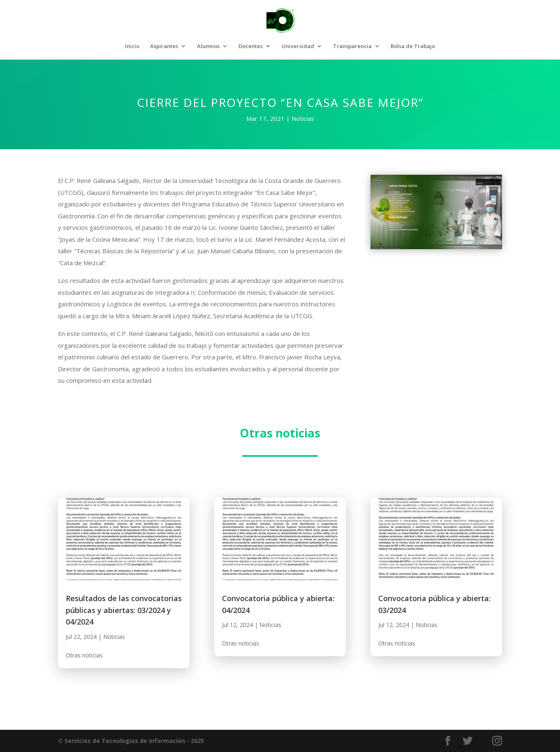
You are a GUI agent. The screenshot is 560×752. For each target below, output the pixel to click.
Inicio (132, 46)
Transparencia (352, 46)
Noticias (303, 118)
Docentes (251, 46)
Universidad (298, 46)
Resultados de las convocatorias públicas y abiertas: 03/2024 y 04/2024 (124, 610)
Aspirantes (164, 46)
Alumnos (208, 46)
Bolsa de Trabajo (413, 46)
